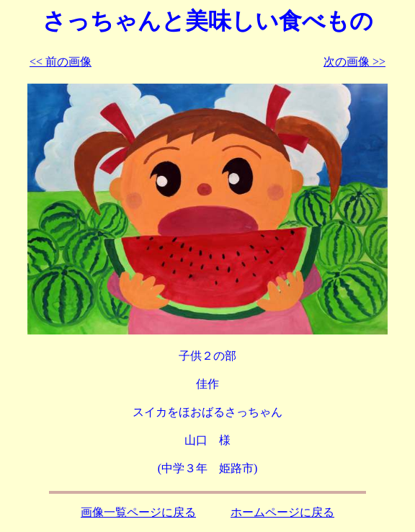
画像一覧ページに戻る (138, 512)
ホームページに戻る (282, 512)
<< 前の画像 (61, 62)
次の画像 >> (354, 62)
